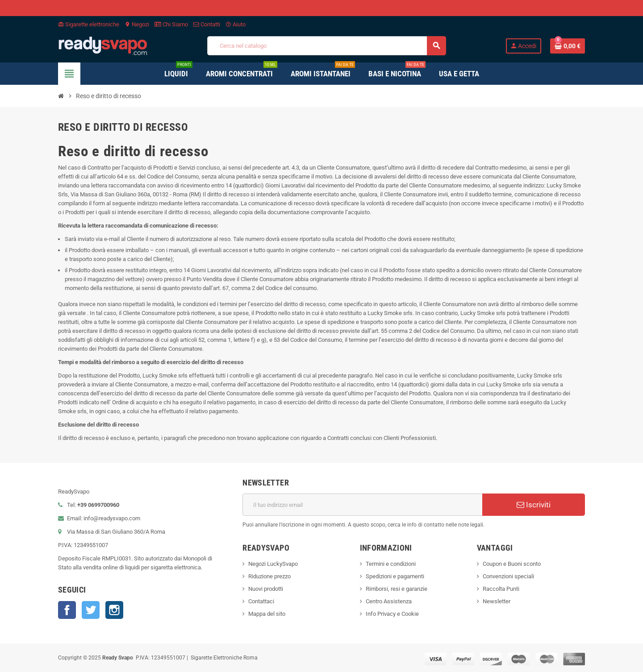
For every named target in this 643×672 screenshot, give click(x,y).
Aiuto (236, 24)
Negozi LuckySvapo (273, 564)
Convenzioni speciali (508, 576)
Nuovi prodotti (266, 589)
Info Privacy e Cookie (392, 614)
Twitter (91, 610)
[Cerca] (326, 46)
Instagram (114, 610)
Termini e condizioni (391, 564)
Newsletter (497, 601)
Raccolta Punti (501, 589)
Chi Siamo (171, 24)
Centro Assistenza (389, 601)
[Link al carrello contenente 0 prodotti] (568, 46)
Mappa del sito (267, 614)
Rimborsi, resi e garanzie (397, 589)
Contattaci (261, 601)
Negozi (137, 24)
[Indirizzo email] (362, 505)
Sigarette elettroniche (89, 24)
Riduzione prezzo (269, 576)
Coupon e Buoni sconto (512, 564)
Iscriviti (534, 505)
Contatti (207, 24)
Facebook (67, 610)
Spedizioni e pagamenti (395, 576)
